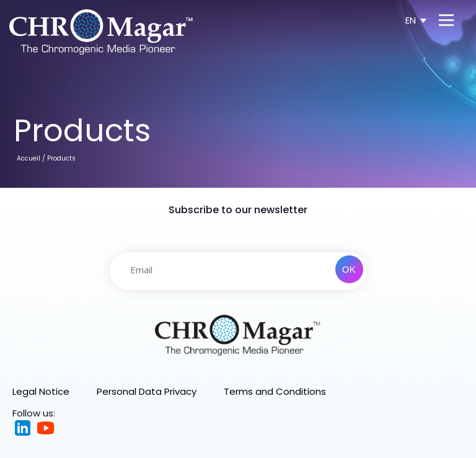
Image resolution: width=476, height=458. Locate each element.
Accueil (29, 158)
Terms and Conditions (275, 391)
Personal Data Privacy (147, 391)
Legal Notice (41, 391)
